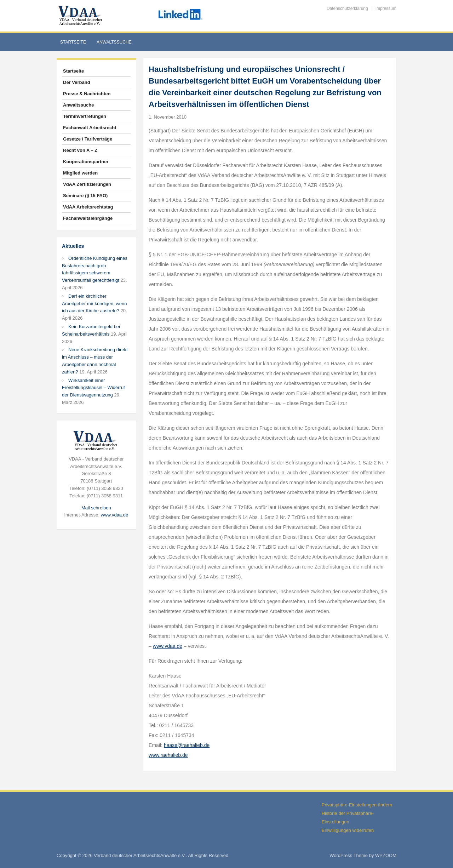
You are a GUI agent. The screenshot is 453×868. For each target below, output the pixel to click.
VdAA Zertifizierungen (87, 184)
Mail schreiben (96, 508)
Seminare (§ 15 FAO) (85, 196)
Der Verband (77, 82)
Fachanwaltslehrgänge (88, 218)
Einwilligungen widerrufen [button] (348, 830)
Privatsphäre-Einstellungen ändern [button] (357, 805)
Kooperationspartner (86, 162)
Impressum (386, 8)
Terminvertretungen (85, 116)
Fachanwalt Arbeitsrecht (90, 128)
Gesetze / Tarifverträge (88, 139)
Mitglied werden (80, 173)
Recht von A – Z (80, 150)
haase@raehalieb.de (187, 745)
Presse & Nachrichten (87, 94)
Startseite (73, 42)
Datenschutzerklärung (347, 8)
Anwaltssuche (114, 42)
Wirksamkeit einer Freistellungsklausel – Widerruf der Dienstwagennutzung (93, 388)
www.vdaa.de (114, 515)
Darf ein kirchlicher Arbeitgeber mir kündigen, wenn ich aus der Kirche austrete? (94, 304)
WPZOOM (386, 855)
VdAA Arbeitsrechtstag (88, 207)
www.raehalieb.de (168, 755)
